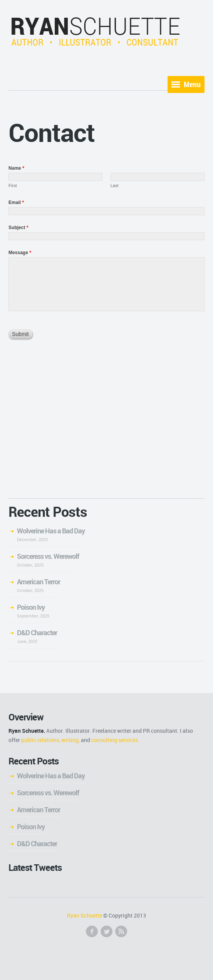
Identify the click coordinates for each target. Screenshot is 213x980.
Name (16, 168)
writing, (70, 740)
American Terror (39, 582)
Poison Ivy (31, 607)
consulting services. (115, 740)
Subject (18, 228)
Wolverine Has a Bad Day (51, 531)
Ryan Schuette (85, 915)
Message (20, 253)
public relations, (41, 740)
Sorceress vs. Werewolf (48, 556)
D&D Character (37, 633)
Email (16, 202)
